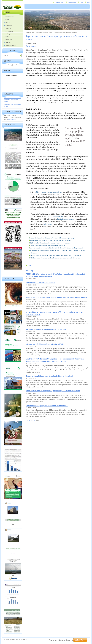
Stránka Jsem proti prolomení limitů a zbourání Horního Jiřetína (12, 100)
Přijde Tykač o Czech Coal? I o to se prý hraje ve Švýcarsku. (50, 243)
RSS (81, 2)
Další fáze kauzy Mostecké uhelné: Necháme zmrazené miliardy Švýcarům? (55, 258)
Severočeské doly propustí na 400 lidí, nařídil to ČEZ (47, 406)
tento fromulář (12, 119)
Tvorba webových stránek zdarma (61, 640)
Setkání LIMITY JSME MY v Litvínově (40, 283)
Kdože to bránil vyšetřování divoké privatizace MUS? (47, 245)
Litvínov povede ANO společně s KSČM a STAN (45, 344)
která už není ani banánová (66, 219)
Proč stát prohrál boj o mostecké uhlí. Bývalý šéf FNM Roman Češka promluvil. (56, 248)
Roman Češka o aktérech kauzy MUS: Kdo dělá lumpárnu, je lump (52, 238)
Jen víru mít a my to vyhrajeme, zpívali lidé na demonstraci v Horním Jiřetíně (56, 297)
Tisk (88, 2)
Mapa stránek (72, 2)
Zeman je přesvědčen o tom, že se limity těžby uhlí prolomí (49, 376)
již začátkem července (56, 217)
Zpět (29, 266)
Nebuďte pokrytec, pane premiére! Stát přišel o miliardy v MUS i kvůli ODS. (55, 255)
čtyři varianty (48, 224)
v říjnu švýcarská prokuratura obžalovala (49, 192)
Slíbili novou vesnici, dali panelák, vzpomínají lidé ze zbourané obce (53, 391)
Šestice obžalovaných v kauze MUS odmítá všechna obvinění (50, 240)
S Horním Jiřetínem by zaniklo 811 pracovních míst (46, 329)
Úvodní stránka (30, 32)
